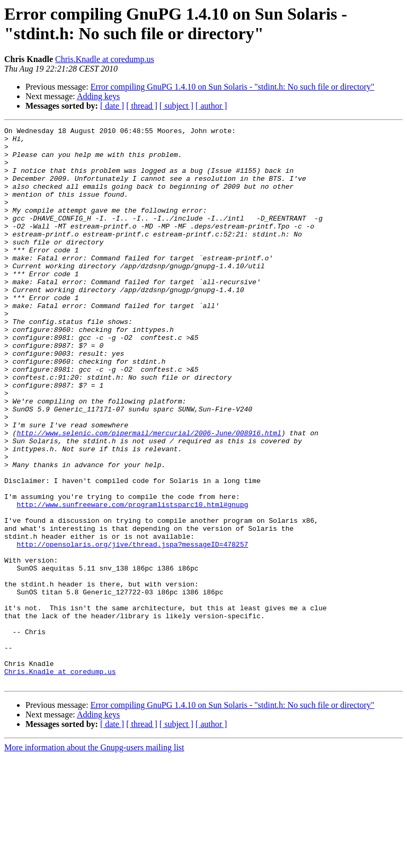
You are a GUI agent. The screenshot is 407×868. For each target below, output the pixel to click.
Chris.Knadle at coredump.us (105, 59)
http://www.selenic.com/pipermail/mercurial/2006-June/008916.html (149, 495)
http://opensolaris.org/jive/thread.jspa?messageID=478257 (132, 628)
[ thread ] (142, 106)
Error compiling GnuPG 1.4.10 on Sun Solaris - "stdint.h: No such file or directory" (233, 87)
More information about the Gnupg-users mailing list (94, 859)
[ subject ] (176, 106)
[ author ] (211, 106)
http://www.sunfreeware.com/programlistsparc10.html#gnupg (132, 581)
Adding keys (98, 96)
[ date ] (112, 106)
